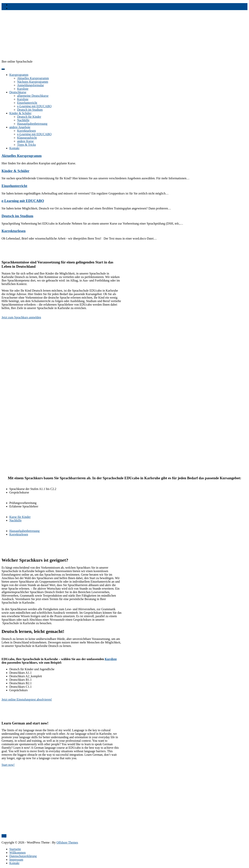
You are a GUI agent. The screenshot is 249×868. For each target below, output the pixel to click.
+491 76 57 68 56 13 (22, 8)
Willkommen (18, 853)
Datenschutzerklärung (23, 856)
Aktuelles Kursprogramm (33, 78)
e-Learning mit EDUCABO (34, 106)
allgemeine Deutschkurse (33, 96)
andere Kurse (25, 141)
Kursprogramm (19, 75)
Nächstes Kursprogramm (33, 82)
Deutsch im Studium (30, 110)
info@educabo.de (20, 5)
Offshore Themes (67, 842)
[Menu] (3, 69)
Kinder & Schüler (20, 113)
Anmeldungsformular (31, 85)
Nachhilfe (23, 120)
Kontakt (14, 148)
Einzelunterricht (27, 103)
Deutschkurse (18, 92)
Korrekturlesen (26, 131)
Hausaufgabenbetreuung (32, 124)
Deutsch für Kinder (29, 117)
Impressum (16, 860)
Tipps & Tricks (26, 145)
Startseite (15, 849)
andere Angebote (20, 127)
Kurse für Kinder (20, 517)
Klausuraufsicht (27, 138)
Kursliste (23, 89)
